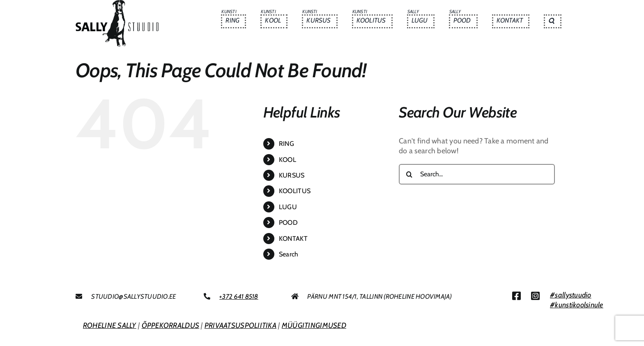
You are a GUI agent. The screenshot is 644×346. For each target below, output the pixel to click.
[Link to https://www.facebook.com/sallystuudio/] (516, 296)
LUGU (288, 207)
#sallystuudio (571, 295)
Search (289, 254)
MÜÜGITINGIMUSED (314, 325)
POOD (288, 223)
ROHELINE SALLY (110, 325)
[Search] (409, 174)
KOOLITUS (295, 191)
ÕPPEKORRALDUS (171, 325)
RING (286, 144)
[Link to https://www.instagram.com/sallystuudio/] (535, 296)
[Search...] (477, 174)
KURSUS (292, 175)
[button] (552, 21)
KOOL (287, 160)
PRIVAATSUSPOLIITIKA (240, 325)
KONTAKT (293, 239)
